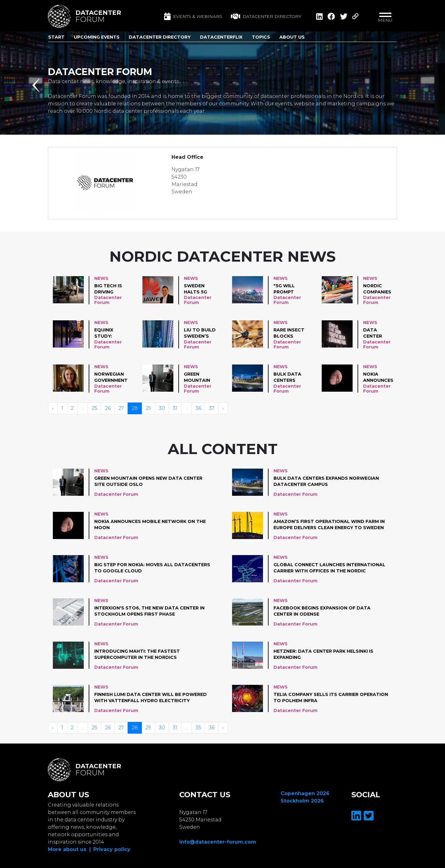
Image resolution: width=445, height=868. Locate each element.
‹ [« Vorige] (53, 408)
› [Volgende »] (223, 408)
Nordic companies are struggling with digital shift (380, 289)
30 (162, 408)
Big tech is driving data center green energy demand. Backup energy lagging (108, 289)
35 (198, 728)
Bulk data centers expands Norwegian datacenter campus (290, 377)
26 (108, 408)
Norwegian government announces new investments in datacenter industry (111, 377)
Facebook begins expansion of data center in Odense (322, 611)
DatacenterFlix (221, 37)
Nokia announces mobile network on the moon (380, 377)
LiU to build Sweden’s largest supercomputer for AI (205, 333)
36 (198, 408)
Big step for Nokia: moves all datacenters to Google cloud (152, 568)
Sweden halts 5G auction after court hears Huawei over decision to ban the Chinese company (200, 289)
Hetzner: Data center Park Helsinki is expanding (323, 654)
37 (212, 408)
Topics (261, 37)
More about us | (69, 849)
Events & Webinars (193, 16)
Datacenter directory (266, 16)
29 (148, 408)
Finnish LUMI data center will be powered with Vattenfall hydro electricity (150, 697)
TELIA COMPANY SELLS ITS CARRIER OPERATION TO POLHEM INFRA (331, 697)
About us (292, 37)
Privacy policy (112, 849)
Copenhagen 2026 (305, 793)
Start (56, 37)
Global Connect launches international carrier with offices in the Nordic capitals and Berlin (329, 568)
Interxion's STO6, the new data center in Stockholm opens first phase (149, 611)
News (101, 278)
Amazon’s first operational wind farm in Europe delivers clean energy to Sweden (329, 525)
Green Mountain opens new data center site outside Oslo (199, 377)
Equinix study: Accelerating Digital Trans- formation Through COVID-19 (112, 333)
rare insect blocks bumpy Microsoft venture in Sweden (289, 333)
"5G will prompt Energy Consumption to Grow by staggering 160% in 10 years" (292, 289)
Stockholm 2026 (302, 801)
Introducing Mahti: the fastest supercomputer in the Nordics (137, 654)
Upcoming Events (97, 37)
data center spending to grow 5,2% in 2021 (380, 333)
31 (175, 408)
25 (95, 408)
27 (121, 408)
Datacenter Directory (160, 37)
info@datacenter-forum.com (218, 842)
